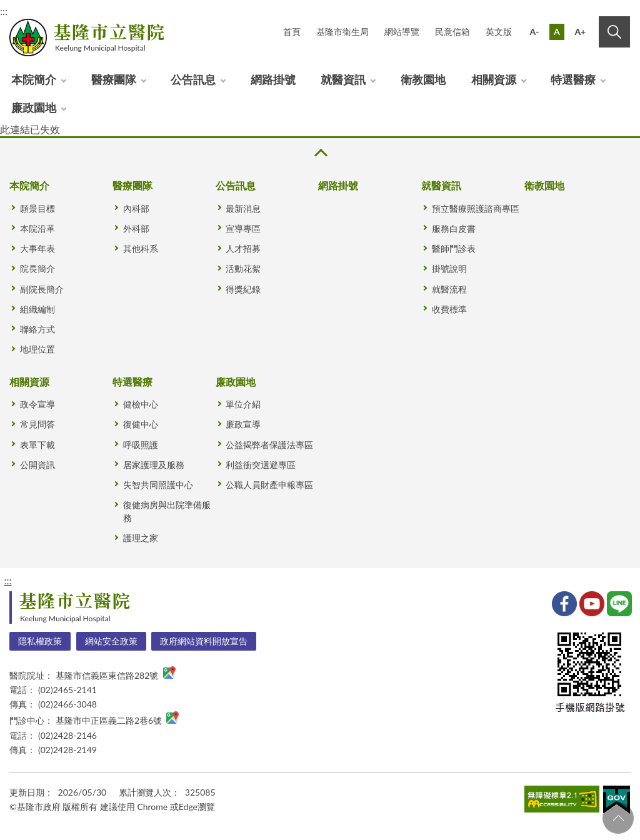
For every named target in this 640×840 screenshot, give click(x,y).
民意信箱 (452, 32)
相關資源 (494, 79)
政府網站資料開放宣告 (204, 641)
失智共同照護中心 (158, 485)
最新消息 (243, 208)
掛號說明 (449, 268)
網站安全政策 (111, 641)
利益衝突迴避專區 (261, 465)
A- (535, 32)
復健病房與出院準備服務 (167, 511)
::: (7, 580)
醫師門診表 (454, 248)
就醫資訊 (343, 79)
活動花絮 (243, 268)
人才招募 (243, 248)
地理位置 (37, 349)
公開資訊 (37, 465)
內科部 (136, 208)
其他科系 (141, 248)
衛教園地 (423, 79)
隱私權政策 (40, 641)
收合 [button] (320, 153)
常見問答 (37, 424)
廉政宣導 (243, 424)
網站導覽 (402, 32)
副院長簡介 (42, 289)
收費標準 (449, 309)
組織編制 (37, 309)
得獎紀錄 (243, 289)
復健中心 (141, 424)
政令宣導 (37, 404)
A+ (580, 32)
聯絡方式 (37, 329)
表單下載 (37, 445)
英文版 (499, 32)
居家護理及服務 (154, 465)
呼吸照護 (141, 445)
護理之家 (141, 538)
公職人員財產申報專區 (269, 485)
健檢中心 (141, 404)
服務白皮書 (454, 228)
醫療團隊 (114, 79)
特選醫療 (573, 79)
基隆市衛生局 (342, 32)
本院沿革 (37, 228)
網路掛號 (273, 79)
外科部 (136, 228)
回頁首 (618, 818)
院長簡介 (37, 268)
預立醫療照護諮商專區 (476, 208)
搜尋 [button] (614, 32)
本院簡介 (34, 79)
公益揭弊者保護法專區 (269, 445)
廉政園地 (34, 107)
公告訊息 (193, 79)
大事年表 (37, 248)
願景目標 (37, 208)
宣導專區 (243, 228)
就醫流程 (449, 289)
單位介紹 (243, 404)
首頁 (292, 32)
